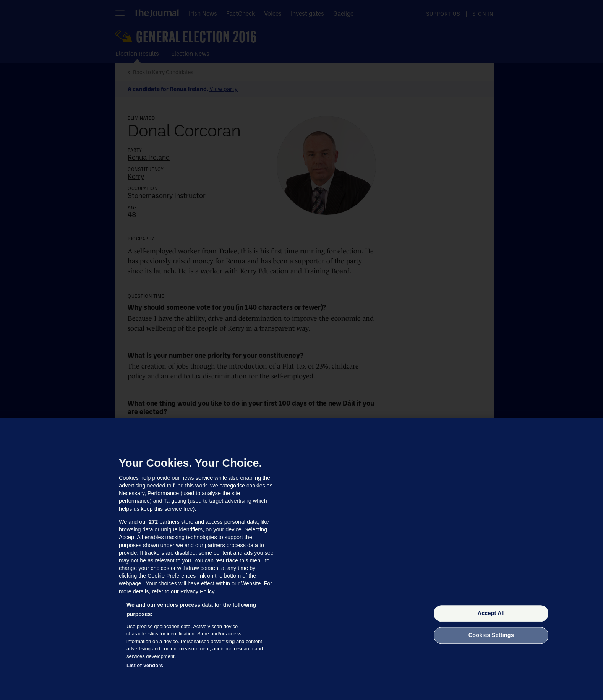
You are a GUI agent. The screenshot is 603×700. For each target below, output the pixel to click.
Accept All (491, 613)
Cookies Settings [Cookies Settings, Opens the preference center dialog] (491, 635)
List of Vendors (145, 665)
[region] (301, 559)
